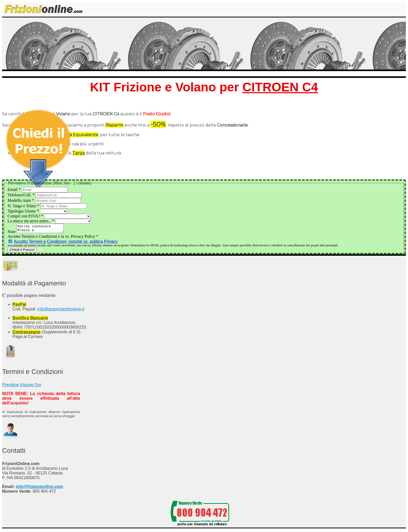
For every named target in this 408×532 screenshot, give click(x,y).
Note (12, 233)
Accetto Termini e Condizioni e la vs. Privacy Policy (53, 238)
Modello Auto (21, 200)
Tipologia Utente (24, 211)
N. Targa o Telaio (24, 206)
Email (15, 189)
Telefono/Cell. (22, 195)
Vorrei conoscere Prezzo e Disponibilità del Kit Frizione (43, 229)
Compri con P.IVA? (26, 216)
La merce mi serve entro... (31, 221)
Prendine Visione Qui (22, 386)
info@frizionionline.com (39, 488)
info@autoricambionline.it (61, 311)
